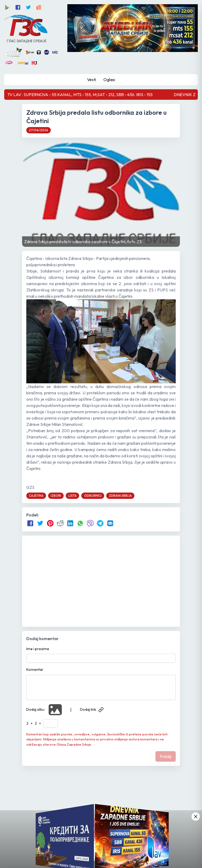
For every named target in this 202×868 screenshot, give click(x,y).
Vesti (92, 80)
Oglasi (109, 80)
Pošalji (166, 756)
